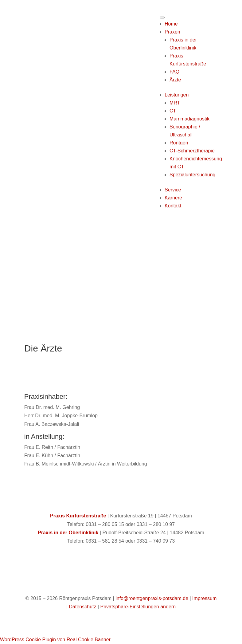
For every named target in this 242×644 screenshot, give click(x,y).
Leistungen (177, 95)
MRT (175, 103)
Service (173, 190)
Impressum (204, 598)
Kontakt (173, 206)
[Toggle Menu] (162, 18)
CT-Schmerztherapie (192, 151)
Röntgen (179, 143)
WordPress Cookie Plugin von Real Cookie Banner (55, 640)
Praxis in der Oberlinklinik (68, 533)
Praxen (172, 32)
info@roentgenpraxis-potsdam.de (152, 598)
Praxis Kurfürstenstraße (78, 516)
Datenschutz (83, 607)
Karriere (173, 198)
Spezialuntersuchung (192, 175)
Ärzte (175, 80)
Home (171, 24)
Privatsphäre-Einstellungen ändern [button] (138, 607)
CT (173, 111)
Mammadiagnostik (189, 119)
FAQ (174, 72)
